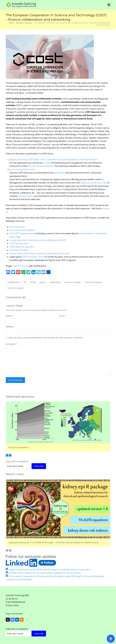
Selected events (26, 196)
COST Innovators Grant (33, 257)
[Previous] (7, 455)
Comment (11, 344)
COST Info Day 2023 (19, 250)
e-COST (47, 163)
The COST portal (17, 227)
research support (16, 288)
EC (25, 282)
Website (10, 327)
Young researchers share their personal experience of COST (38, 240)
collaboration (14, 282)
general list (59, 173)
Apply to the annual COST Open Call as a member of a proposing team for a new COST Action (53, 159)
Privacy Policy (12, 605)
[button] (109, 5)
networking (55, 282)
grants (43, 282)
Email (62, 316)
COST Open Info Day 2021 (22, 247)
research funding (72, 282)
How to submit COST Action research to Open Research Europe (39, 253)
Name (9, 316)
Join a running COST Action (22, 169)
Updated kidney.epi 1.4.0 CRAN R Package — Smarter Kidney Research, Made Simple (53, 542)
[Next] (10, 455)
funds (33, 282)
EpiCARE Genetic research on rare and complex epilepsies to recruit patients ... (46, 573)
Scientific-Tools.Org (15, 595)
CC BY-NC (10, 599)
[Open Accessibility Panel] (111, 639)
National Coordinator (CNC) (94, 183)
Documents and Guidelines (40, 166)
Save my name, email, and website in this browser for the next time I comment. (46, 338)
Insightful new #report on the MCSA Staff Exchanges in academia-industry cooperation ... (50, 570)
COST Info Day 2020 (19, 244)
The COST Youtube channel (22, 233)
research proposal (93, 282)
